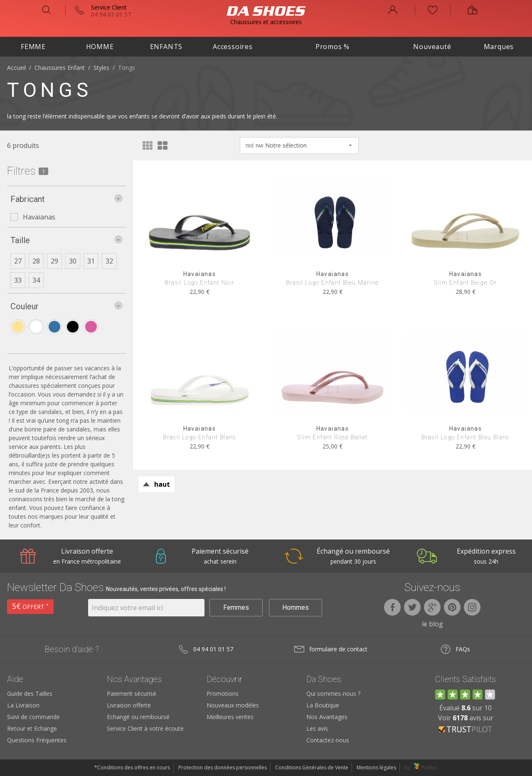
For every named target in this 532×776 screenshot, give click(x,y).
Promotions (223, 693)
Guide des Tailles (30, 693)
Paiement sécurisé (132, 693)
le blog (432, 624)
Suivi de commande (33, 717)
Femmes (236, 607)
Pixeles (430, 767)
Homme (100, 47)
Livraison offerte (129, 705)
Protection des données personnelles (223, 767)
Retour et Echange (32, 728)
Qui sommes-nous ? (333, 693)
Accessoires (233, 47)
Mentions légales (376, 767)
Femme (33, 47)
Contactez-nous (328, 740)
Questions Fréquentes (37, 740)
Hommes (296, 607)
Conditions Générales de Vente (312, 767)
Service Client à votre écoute (145, 728)
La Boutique (323, 705)
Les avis (317, 728)
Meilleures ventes (230, 717)
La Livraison (23, 705)
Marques (499, 47)
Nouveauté (432, 47)
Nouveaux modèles (233, 705)
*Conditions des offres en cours (132, 767)
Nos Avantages (327, 717)
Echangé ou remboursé (138, 717)
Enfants (166, 47)
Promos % (332, 47)
